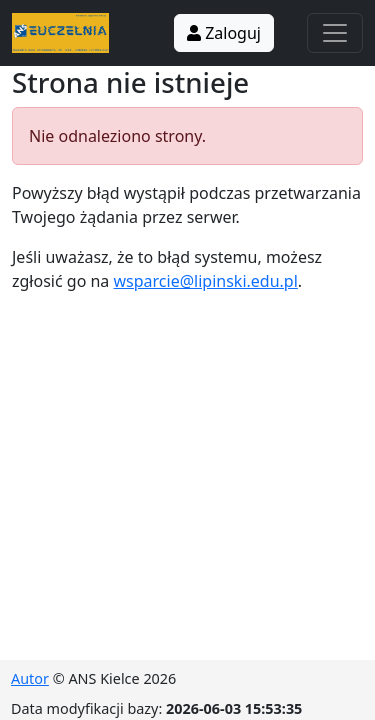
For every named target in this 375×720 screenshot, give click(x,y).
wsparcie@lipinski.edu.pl (206, 281)
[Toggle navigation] (335, 33)
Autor (30, 678)
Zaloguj (224, 33)
